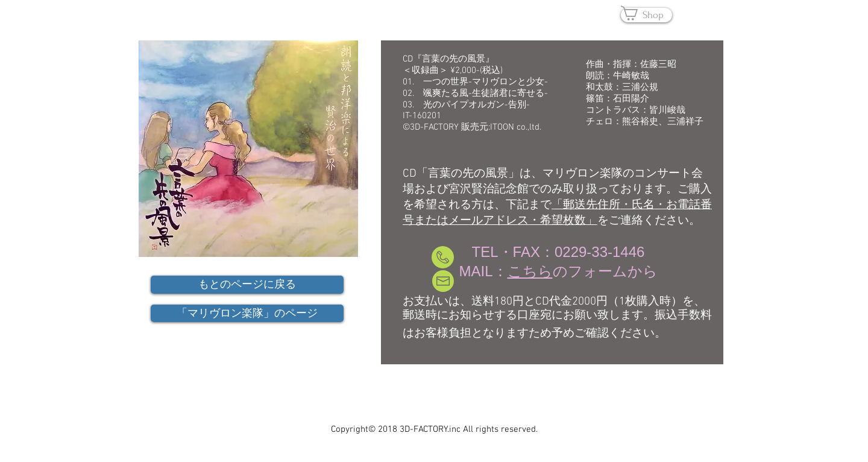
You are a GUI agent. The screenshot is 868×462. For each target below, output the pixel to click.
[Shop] (646, 15)
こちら (530, 271)
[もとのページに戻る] (247, 285)
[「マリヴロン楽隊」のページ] (247, 313)
